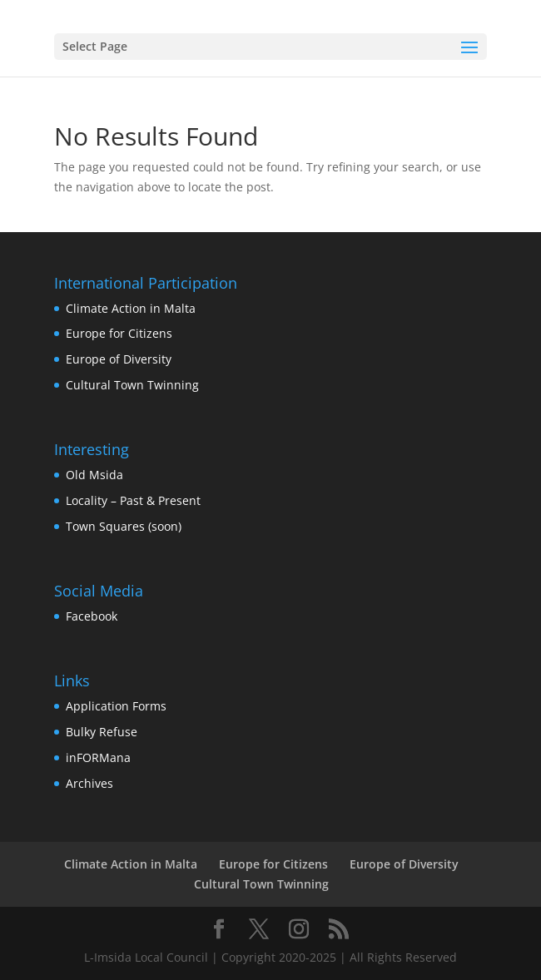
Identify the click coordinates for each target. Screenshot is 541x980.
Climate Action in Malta (131, 308)
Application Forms (116, 706)
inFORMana (98, 757)
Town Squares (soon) (124, 526)
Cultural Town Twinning (132, 385)
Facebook (92, 616)
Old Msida (94, 475)
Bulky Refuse (102, 732)
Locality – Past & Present (133, 500)
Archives (89, 783)
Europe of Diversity (119, 359)
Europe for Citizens (119, 333)
